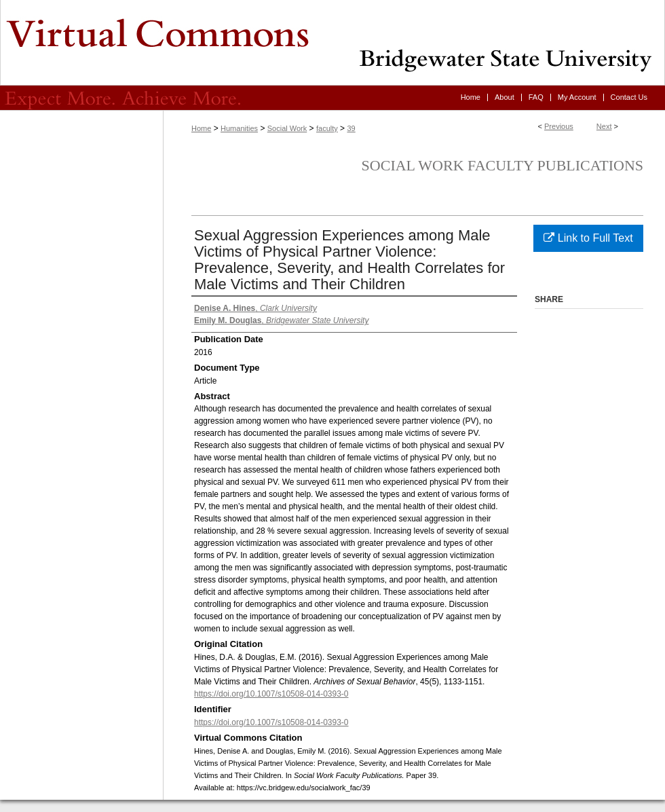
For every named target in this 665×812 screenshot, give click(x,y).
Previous (559, 126)
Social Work (287, 128)
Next (604, 126)
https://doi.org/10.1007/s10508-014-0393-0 (271, 694)
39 (351, 128)
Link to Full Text (588, 238)
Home (201, 128)
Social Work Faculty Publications (502, 165)
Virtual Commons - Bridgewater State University (332, 43)
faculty (327, 128)
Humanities (239, 128)
